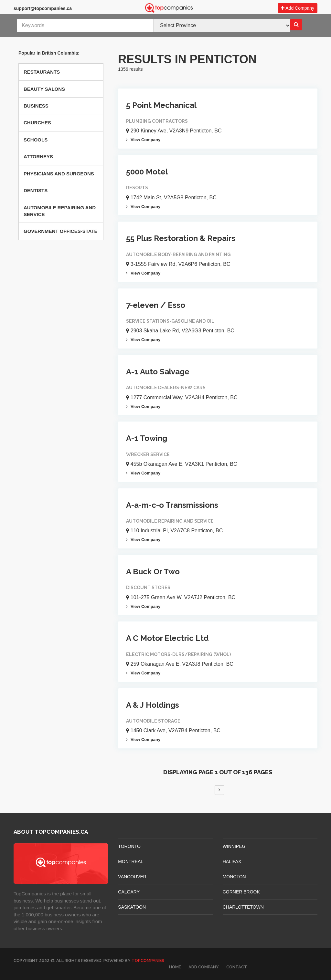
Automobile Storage (153, 721)
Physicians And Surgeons (59, 174)
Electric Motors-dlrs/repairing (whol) (178, 654)
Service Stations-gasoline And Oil (170, 321)
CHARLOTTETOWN (243, 907)
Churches (37, 123)
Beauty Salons (44, 89)
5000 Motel (147, 172)
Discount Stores (148, 588)
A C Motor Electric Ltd (167, 638)
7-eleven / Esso (156, 305)
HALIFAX (232, 861)
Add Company (298, 8)
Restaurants (42, 72)
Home (175, 967)
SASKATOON (132, 907)
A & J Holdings (153, 705)
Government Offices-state (61, 231)
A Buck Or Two (153, 572)
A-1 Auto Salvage (158, 372)
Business (36, 106)
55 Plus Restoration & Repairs (181, 238)
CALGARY (129, 892)
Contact (237, 967)
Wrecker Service (148, 454)
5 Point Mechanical (161, 105)
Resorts (137, 188)
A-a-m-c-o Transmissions (172, 505)
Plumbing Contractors (157, 121)
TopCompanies (148, 960)
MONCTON (234, 877)
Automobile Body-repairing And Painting (178, 255)
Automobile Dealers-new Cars (166, 388)
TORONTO (129, 846)
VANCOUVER (132, 877)
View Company (143, 140)
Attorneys (38, 156)
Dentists (36, 190)
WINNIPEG (234, 846)
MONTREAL (131, 861)
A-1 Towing (147, 438)
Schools (36, 140)
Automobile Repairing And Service (60, 211)
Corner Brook (241, 892)
